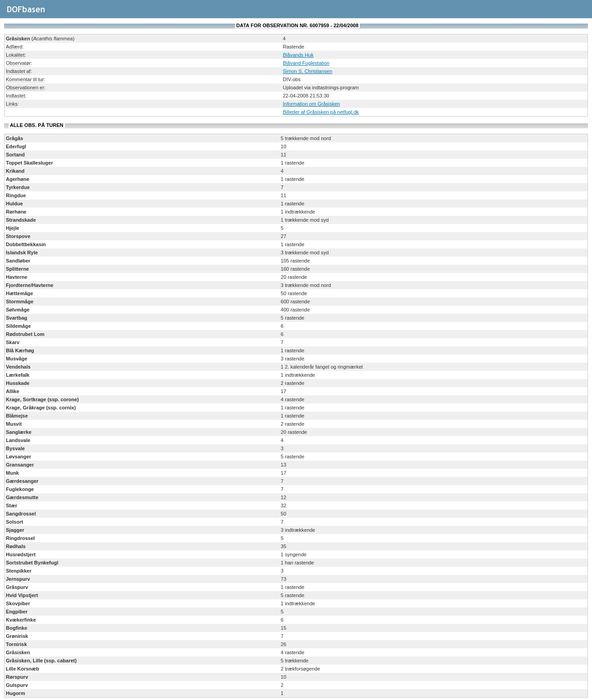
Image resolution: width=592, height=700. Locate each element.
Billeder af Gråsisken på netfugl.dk (321, 112)
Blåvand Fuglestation (306, 63)
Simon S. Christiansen (308, 71)
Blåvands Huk (298, 55)
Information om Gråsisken (312, 104)
